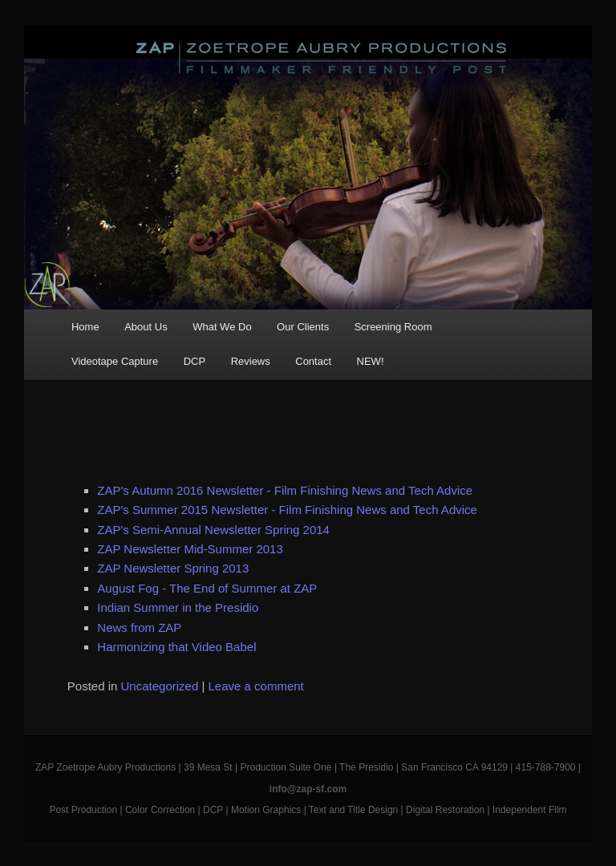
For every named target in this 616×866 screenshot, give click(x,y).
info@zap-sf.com (308, 789)
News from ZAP (139, 627)
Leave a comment (256, 686)
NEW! (371, 361)
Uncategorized (160, 686)
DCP (195, 361)
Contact (313, 361)
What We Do (222, 327)
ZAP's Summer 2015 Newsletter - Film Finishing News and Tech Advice (287, 510)
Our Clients (303, 327)
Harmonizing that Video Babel (176, 647)
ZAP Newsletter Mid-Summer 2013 (190, 549)
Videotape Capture (115, 361)
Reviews (251, 361)
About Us (146, 327)
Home (85, 327)
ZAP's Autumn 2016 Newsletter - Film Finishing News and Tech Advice (285, 490)
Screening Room (393, 327)
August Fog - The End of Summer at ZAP (207, 588)
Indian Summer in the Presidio (178, 607)
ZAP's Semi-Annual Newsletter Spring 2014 (213, 530)
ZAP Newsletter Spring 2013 (173, 568)
